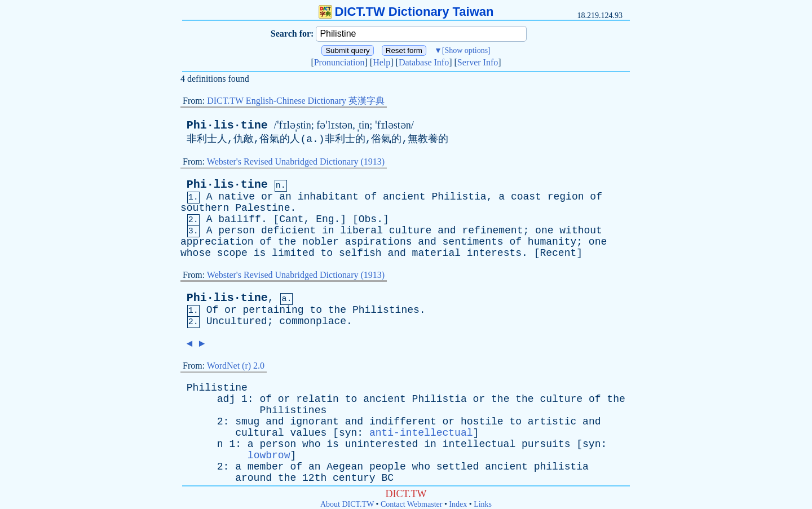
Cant (291, 219)
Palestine (262, 208)
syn (348, 433)
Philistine (217, 388)
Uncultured (237, 321)
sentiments (473, 242)
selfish (360, 253)
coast (526, 197)
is (260, 253)
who (311, 444)
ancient (404, 197)
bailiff (240, 219)
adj (226, 399)
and (447, 231)
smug (247, 422)
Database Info (424, 62)
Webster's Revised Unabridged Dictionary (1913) (296, 161)
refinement (492, 231)
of (371, 197)
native (237, 197)
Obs (368, 219)
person (237, 231)
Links (483, 504)
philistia (561, 467)
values (308, 433)
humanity (552, 242)
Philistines (386, 310)
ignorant (314, 422)
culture (411, 231)
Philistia (459, 197)
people (388, 467)
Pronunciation (339, 62)
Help (381, 62)
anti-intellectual (421, 433)
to (327, 253)
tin (364, 125)
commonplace (313, 321)
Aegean (345, 467)
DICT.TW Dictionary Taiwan (406, 12)
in (328, 231)
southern (205, 208)
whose (196, 253)
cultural (259, 433)
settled (458, 467)
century (354, 478)
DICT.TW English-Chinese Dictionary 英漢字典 (296, 101)
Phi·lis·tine (227, 125)
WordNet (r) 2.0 (236, 366)
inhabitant (328, 197)
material (436, 253)
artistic (552, 422)
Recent (558, 253)
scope (232, 253)
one (544, 231)
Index (458, 504)
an (285, 197)
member (266, 467)
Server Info (478, 62)
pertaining (273, 310)
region (566, 197)
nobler (321, 242)
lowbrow (269, 455)
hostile (482, 422)
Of (213, 310)
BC (388, 478)
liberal (361, 231)
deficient (288, 231)
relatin (317, 399)
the (287, 242)
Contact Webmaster (411, 504)
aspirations (379, 242)
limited (293, 253)
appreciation (217, 242)
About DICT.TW (347, 504)
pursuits (546, 444)
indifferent (403, 422)
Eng (325, 219)
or (267, 197)
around (253, 478)
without (581, 231)
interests (494, 253)
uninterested (382, 444)
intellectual (479, 444)
